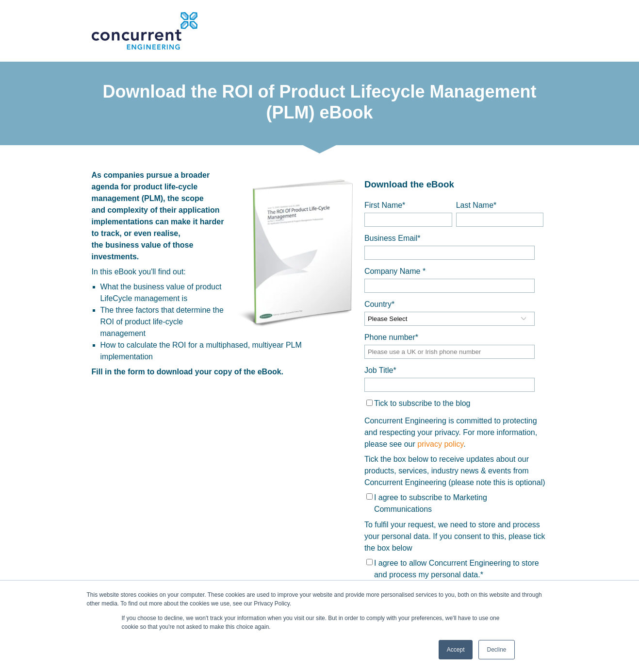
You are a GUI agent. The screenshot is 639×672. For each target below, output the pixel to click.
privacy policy (440, 444)
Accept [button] (456, 650)
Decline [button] (496, 650)
